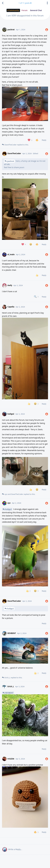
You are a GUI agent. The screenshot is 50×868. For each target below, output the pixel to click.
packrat (11, 161)
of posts (25, 3)
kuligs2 (8, 509)
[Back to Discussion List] (3, 3)
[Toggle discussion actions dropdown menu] (47, 3)
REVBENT (9, 693)
